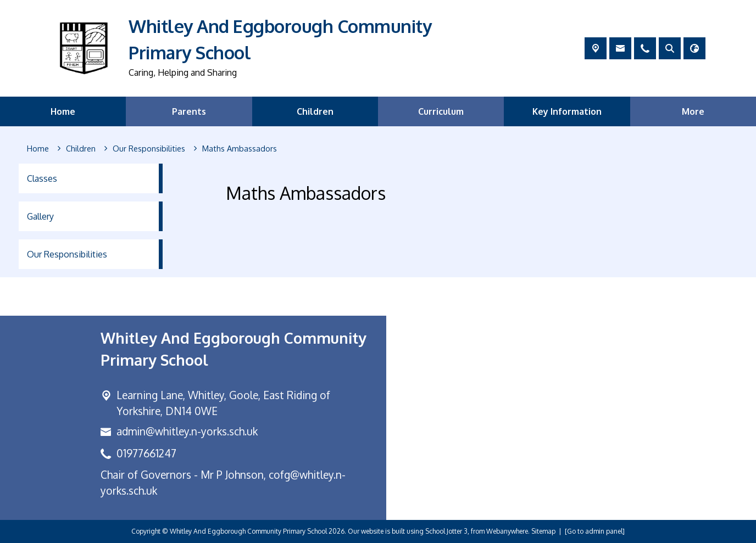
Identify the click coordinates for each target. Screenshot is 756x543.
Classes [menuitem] (42, 178)
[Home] (38, 149)
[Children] (81, 149)
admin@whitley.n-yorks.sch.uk (187, 431)
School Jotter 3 (446, 531)
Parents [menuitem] (189, 111)
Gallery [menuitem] (40, 216)
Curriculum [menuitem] (441, 111)
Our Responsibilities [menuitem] (67, 254)
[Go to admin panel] (595, 531)
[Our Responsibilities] (149, 149)
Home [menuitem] (63, 111)
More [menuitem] (693, 111)
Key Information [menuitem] (567, 111)
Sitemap (543, 531)
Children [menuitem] (315, 111)
